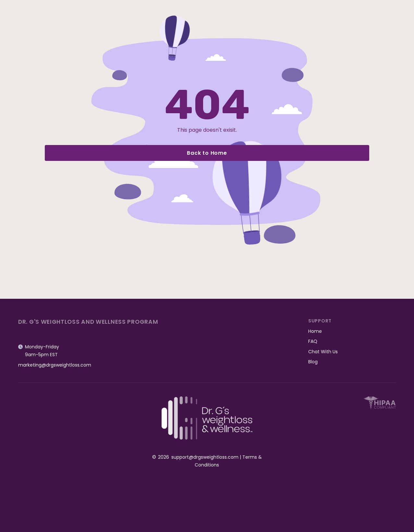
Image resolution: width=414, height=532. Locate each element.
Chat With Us (323, 352)
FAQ (313, 341)
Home (315, 331)
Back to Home (207, 153)
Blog (313, 362)
